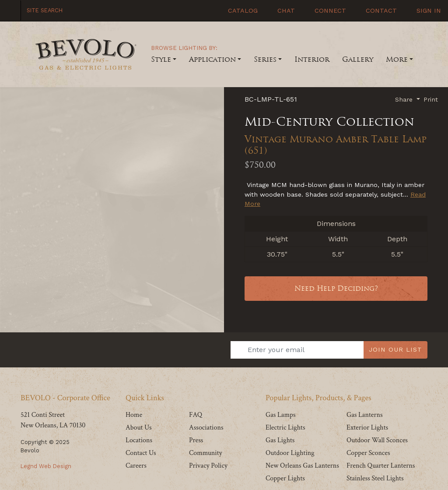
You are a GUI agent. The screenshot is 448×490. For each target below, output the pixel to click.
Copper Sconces (368, 453)
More (397, 59)
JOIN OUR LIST (395, 349)
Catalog (242, 11)
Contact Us (141, 453)
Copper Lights (285, 478)
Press (196, 440)
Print (431, 99)
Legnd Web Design (46, 466)
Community (206, 453)
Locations (139, 440)
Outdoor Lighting (290, 453)
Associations (206, 428)
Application (212, 59)
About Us (139, 428)
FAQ (196, 415)
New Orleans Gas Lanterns (302, 466)
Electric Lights (285, 428)
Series (265, 59)
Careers (136, 466)
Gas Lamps (281, 415)
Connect (329, 11)
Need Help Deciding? (336, 288)
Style (161, 59)
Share (405, 99)
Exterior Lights (367, 428)
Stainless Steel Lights (375, 478)
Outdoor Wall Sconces (377, 440)
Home (134, 415)
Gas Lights (280, 440)
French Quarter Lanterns (381, 466)
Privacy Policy (208, 466)
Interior (312, 59)
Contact (380, 11)
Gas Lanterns (365, 415)
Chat (285, 11)
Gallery (358, 59)
